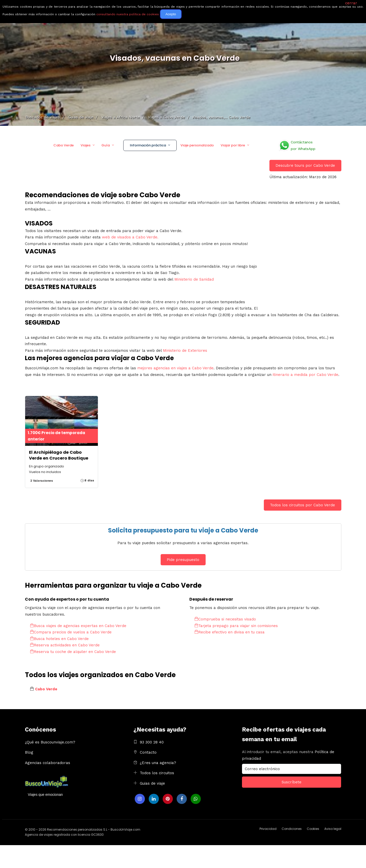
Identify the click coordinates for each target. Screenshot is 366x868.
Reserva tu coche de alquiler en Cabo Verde (73, 652)
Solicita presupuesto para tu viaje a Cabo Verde (183, 530)
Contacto (148, 752)
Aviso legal (333, 829)
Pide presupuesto (183, 560)
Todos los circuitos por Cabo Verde (302, 505)
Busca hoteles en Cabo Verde (59, 639)
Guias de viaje (152, 783)
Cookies (313, 829)
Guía (106, 145)
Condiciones (292, 829)
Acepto (171, 14)
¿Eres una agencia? (158, 763)
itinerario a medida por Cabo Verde (306, 375)
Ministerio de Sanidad (194, 279)
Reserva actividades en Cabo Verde (65, 645)
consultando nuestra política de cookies (128, 14)
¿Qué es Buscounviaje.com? (50, 742)
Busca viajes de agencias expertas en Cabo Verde (78, 626)
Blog (29, 752)
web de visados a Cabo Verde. (130, 237)
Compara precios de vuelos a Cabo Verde (71, 632)
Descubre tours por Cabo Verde (305, 165)
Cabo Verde (64, 145)
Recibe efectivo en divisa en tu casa (230, 632)
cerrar (351, 3)
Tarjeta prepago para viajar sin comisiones (236, 626)
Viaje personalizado (197, 145)
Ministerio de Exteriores (185, 351)
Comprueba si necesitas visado (225, 619)
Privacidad (268, 829)
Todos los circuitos (157, 773)
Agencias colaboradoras (48, 763)
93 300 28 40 (152, 742)
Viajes (86, 145)
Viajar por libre (233, 145)
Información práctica (148, 145)
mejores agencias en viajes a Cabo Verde (175, 368)
